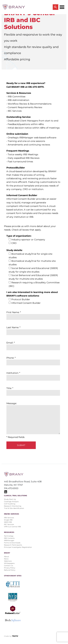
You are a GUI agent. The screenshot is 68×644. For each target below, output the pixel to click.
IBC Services (9, 524)
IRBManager (9, 540)
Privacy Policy (10, 568)
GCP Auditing (10, 504)
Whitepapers (9, 563)
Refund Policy (10, 570)
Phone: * (33, 360)
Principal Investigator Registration (18, 547)
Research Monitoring (13, 506)
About (6, 557)
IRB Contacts (9, 538)
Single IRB (8, 520)
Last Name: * (33, 330)
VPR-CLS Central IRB (12, 527)
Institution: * (33, 375)
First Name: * (33, 315)
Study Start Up (10, 499)
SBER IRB (8, 522)
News (6, 559)
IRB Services (9, 518)
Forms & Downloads (12, 543)
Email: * (33, 345)
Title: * (33, 391)
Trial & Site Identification (14, 508)
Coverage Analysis (11, 502)
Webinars (8, 561)
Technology (9, 536)
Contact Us (8, 566)
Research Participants (13, 545)
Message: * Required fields (33, 420)
